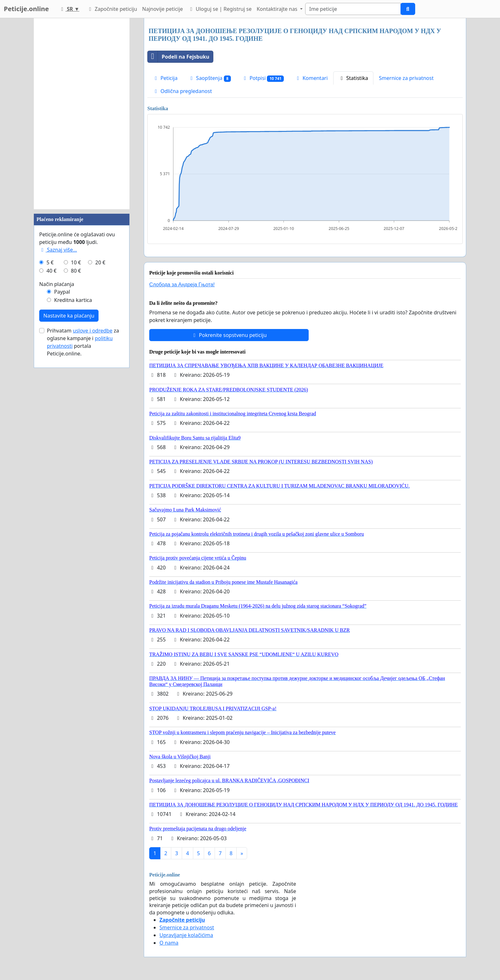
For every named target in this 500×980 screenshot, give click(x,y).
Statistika (353, 78)
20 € (100, 262)
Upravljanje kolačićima (186, 935)
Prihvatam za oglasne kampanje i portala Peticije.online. (83, 342)
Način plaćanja (57, 284)
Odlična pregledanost (182, 91)
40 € (52, 271)
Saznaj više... (58, 250)
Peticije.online (26, 9)
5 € (50, 262)
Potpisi (263, 78)
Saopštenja (210, 78)
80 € (76, 271)
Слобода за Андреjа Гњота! (182, 285)
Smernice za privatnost (406, 78)
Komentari (311, 78)
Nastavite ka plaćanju (69, 316)
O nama (169, 943)
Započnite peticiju (112, 9)
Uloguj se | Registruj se (220, 9)
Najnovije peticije (163, 9)
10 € (76, 262)
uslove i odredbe (92, 331)
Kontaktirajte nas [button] (278, 9)
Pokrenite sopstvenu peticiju (229, 335)
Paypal (62, 292)
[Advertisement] (82, 114)
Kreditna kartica (73, 300)
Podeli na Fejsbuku (178, 57)
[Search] (353, 9)
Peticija (165, 78)
